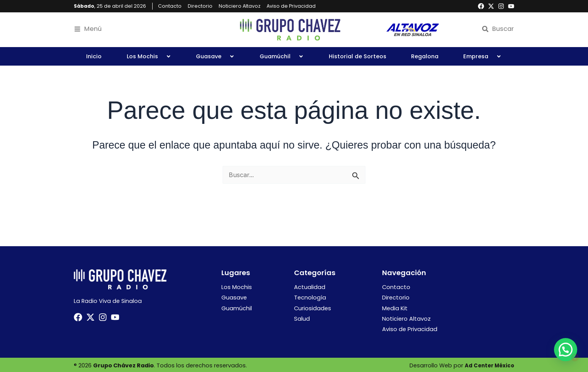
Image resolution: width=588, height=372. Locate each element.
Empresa (482, 56)
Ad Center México (488, 364)
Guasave (215, 56)
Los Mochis (149, 56)
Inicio (94, 56)
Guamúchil (282, 56)
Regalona (425, 56)
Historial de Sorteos (358, 56)
